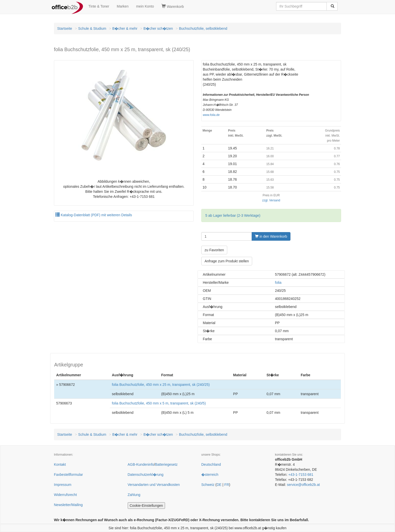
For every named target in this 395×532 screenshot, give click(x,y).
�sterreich (210, 475)
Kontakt (60, 464)
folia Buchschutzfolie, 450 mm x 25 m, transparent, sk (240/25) (161, 385)
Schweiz (208, 485)
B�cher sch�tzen (158, 28)
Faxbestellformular (68, 475)
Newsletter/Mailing (68, 505)
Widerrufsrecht (65, 495)
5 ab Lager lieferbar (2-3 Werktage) (233, 215)
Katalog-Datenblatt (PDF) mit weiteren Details (94, 215)
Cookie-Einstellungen (146, 506)
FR (227, 485)
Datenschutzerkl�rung (146, 475)
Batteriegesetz (166, 464)
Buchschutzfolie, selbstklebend (203, 28)
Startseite (65, 28)
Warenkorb (173, 6)
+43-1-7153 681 (301, 475)
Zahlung (134, 495)
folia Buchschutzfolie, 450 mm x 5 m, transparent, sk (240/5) (159, 403)
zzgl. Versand (271, 200)
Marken (123, 6)
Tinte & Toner (99, 6)
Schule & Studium (92, 28)
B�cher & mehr (125, 28)
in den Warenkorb (271, 236)
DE (219, 485)
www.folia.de (211, 115)
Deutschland (211, 464)
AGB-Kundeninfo (141, 464)
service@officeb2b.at (303, 485)
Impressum (63, 485)
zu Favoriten (214, 250)
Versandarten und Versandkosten (154, 485)
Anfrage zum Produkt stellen (227, 261)
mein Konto (145, 6)
